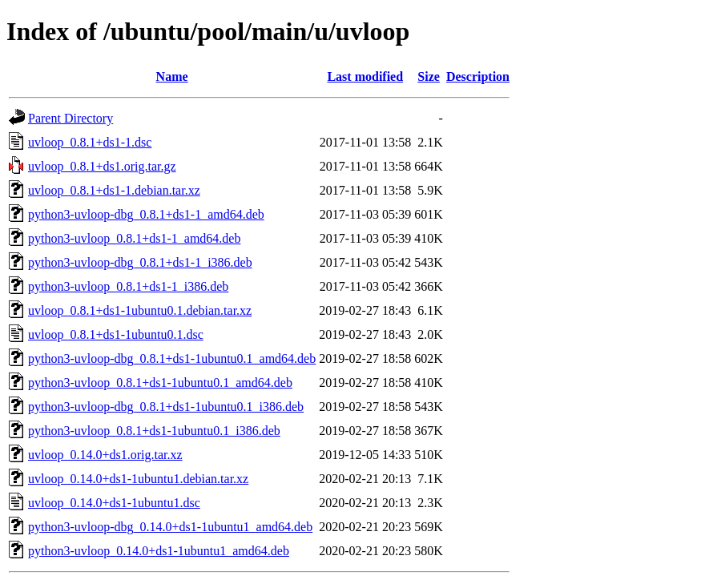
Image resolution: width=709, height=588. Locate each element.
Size (429, 77)
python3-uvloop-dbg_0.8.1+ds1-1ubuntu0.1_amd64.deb (172, 358)
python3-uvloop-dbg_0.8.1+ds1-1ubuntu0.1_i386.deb (166, 407)
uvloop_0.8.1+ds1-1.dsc (90, 142)
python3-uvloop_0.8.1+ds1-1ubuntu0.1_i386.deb (154, 431)
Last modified (365, 77)
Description (478, 77)
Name (172, 77)
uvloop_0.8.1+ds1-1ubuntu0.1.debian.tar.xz (140, 310)
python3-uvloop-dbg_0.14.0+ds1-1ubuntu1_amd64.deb (170, 527)
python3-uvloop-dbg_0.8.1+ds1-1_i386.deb (140, 262)
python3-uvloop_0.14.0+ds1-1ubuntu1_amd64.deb (159, 551)
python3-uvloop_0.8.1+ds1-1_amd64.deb (134, 238)
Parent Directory (70, 118)
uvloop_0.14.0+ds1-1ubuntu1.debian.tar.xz (138, 479)
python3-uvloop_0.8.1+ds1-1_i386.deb (128, 286)
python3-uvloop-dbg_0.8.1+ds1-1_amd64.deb (146, 214)
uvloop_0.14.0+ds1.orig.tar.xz (105, 455)
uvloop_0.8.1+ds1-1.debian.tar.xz (114, 190)
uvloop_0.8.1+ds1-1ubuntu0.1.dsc (116, 334)
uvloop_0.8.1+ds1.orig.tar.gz (102, 166)
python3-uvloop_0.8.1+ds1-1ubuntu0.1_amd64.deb (160, 383)
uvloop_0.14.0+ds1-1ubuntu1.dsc (114, 503)
